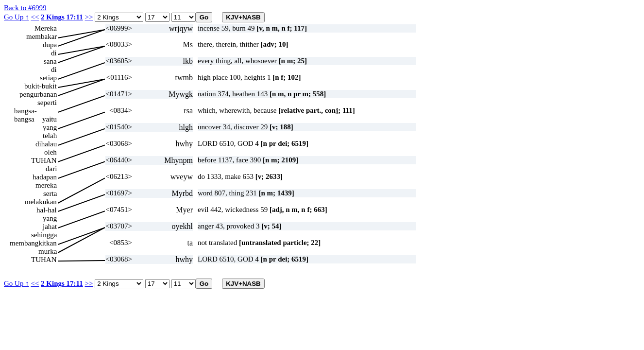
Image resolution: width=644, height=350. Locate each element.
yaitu (50, 119)
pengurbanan (38, 94)
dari (51, 169)
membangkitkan (33, 243)
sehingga (44, 235)
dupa (50, 45)
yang (50, 127)
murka (48, 251)
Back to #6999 (25, 8)
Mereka (46, 28)
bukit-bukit (41, 86)
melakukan (41, 202)
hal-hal (47, 210)
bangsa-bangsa (25, 111)
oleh (51, 152)
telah (50, 136)
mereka (46, 185)
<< (35, 17)
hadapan (45, 177)
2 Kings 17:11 (62, 17)
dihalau (46, 144)
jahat (50, 227)
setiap (48, 78)
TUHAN (44, 160)
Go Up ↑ (17, 17)
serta (50, 193)
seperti (47, 103)
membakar (42, 36)
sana (50, 61)
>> (89, 17)
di (54, 53)
